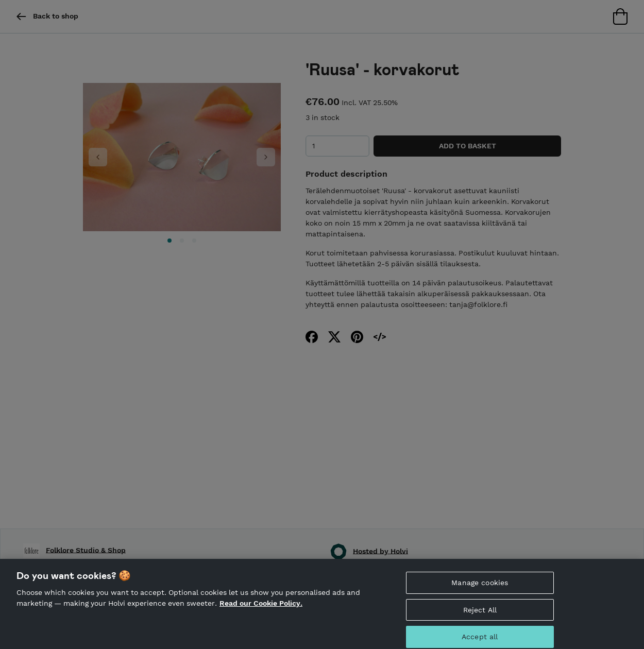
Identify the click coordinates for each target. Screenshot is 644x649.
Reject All (480, 613)
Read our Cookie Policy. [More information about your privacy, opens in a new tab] (261, 607)
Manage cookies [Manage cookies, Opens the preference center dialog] (480, 587)
